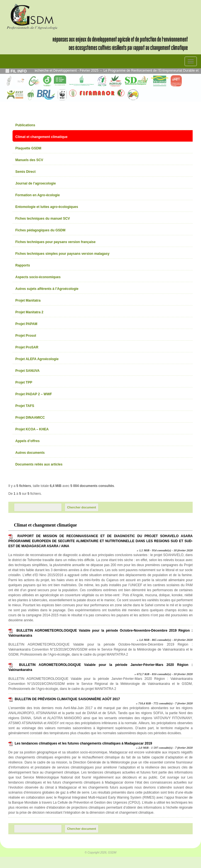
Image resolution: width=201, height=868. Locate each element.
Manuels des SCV (29, 160)
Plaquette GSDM (28, 148)
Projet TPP (24, 382)
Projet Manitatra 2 (29, 312)
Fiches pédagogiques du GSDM (40, 230)
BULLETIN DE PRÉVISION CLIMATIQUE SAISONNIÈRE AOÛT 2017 (67, 699)
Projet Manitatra (28, 300)
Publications (25, 125)
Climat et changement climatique (41, 137)
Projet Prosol (26, 336)
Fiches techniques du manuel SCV (43, 219)
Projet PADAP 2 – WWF (34, 394)
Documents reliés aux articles (39, 464)
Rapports (23, 265)
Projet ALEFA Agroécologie (37, 359)
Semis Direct (25, 172)
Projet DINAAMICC (30, 418)
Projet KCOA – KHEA (32, 429)
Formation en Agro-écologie (38, 195)
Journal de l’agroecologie (35, 183)
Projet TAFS (25, 406)
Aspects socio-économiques (38, 277)
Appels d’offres (27, 441)
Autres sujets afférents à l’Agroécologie (47, 289)
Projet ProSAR (27, 347)
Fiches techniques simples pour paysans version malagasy (62, 254)
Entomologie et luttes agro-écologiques (47, 207)
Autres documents (30, 453)
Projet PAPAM (26, 324)
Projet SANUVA (27, 371)
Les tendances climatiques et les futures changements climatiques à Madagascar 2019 (84, 743)
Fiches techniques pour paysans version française (55, 242)
